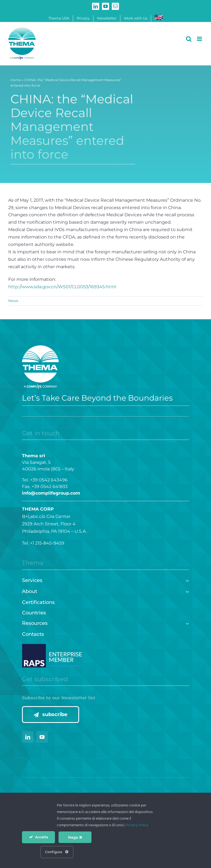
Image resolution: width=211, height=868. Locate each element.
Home (16, 81)
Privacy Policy (137, 825)
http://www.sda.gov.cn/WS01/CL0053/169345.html (62, 287)
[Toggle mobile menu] (200, 39)
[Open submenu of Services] (186, 580)
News (13, 301)
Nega (75, 837)
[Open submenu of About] (186, 591)
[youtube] (42, 737)
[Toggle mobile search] (189, 39)
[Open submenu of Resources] (186, 623)
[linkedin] (28, 737)
